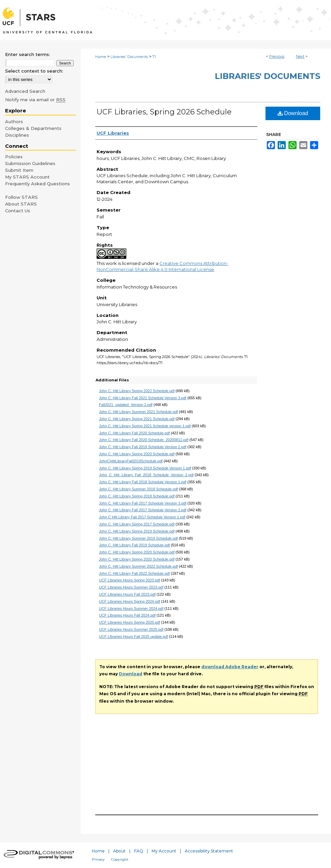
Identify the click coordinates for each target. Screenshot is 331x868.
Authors (14, 121)
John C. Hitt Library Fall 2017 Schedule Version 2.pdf (143, 510)
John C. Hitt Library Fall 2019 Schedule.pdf (134, 545)
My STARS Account (27, 177)
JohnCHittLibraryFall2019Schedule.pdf (131, 461)
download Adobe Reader (230, 667)
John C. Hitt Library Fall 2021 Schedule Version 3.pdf (143, 398)
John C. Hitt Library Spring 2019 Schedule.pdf (137, 531)
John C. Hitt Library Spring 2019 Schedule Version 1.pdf (145, 468)
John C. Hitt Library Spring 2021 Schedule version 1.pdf (145, 426)
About (119, 851)
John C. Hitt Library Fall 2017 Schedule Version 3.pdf (143, 503)
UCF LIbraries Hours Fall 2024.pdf (127, 615)
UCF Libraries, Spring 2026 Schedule (164, 112)
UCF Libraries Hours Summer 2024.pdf (131, 608)
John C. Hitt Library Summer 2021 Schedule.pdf (138, 412)
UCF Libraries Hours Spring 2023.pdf (130, 580)
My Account (164, 851)
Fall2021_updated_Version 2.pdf (126, 405)
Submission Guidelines (30, 163)
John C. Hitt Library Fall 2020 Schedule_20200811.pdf (144, 440)
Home (101, 57)
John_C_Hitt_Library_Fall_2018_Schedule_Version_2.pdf (146, 475)
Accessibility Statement (209, 851)
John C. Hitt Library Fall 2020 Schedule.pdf (134, 433)
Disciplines (17, 135)
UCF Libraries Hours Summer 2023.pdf (131, 587)
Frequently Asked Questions (37, 184)
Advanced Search (25, 91)
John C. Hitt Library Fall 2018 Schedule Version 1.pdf (143, 482)
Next (300, 56)
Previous (277, 56)
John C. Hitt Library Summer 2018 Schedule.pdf (138, 489)
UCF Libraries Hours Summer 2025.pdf (131, 629)
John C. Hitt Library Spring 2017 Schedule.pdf (137, 524)
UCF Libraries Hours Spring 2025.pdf (130, 622)
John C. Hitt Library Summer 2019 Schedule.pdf (138, 538)
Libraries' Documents (129, 57)
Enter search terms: (28, 54)
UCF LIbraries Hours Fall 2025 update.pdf (133, 636)
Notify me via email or (35, 100)
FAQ (139, 851)
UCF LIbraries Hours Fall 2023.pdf (127, 594)
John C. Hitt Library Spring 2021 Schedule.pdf (137, 419)
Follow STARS (21, 197)
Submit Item (19, 170)
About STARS (21, 204)
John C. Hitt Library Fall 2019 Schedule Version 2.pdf (143, 447)
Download (293, 113)
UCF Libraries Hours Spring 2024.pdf (130, 601)
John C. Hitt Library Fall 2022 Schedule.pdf (134, 573)
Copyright (120, 859)
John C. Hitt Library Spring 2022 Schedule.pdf (137, 391)
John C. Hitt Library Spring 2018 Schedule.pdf (137, 496)
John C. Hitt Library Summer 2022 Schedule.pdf (138, 566)
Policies (14, 157)
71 (154, 57)
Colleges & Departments (33, 128)
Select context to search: (34, 71)
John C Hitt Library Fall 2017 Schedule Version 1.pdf (142, 517)
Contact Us (18, 211)
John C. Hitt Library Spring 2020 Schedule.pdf (137, 454)
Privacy (98, 859)
